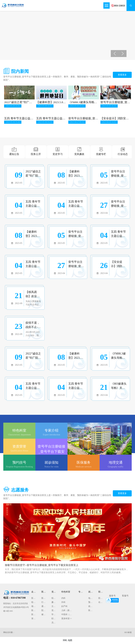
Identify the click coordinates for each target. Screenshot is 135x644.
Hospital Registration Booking (19, 467)
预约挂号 (19, 463)
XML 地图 (67, 641)
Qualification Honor (19, 451)
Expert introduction (51, 435)
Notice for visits (51, 467)
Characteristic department (19, 435)
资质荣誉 (19, 447)
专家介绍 (51, 431)
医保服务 (84, 463)
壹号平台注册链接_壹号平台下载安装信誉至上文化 (51, 452)
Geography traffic (116, 467)
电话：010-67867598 (14, 598)
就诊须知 (51, 463)
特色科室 (19, 431)
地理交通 (116, 463)
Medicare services (83, 467)
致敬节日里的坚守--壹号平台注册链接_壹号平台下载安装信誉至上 (42, 565)
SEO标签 (128, 633)
